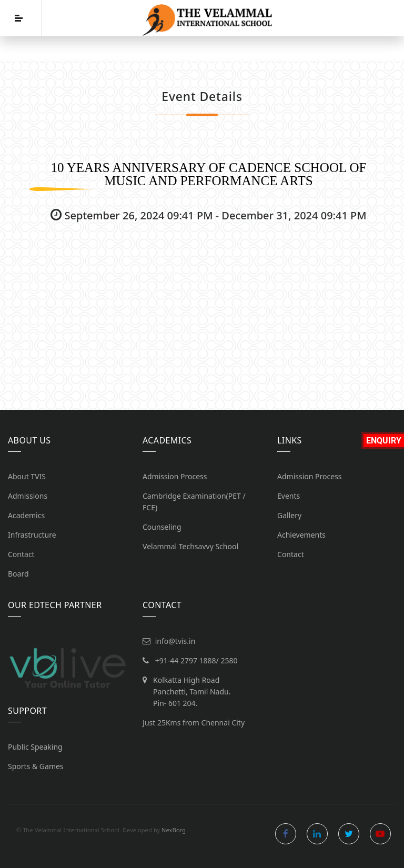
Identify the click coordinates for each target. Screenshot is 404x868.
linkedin (317, 834)
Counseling (162, 527)
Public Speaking (35, 747)
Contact (21, 554)
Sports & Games (36, 766)
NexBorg (174, 830)
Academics (26, 515)
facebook (286, 834)
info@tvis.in (175, 641)
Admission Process (175, 476)
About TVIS (27, 476)
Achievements (301, 535)
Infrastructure (32, 535)
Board (18, 574)
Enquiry (384, 441)
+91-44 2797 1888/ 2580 (196, 660)
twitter (349, 834)
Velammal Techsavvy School (190, 546)
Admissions (28, 496)
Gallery (289, 515)
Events (289, 496)
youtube (380, 834)
